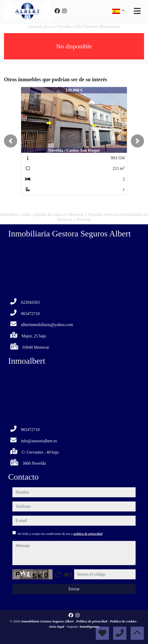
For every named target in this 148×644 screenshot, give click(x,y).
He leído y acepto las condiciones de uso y (60, 534)
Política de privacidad (92, 621)
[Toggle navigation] (137, 11)
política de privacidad (88, 534)
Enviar (74, 589)
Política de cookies (123, 621)
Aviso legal (57, 627)
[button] (11, 141)
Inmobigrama (89, 627)
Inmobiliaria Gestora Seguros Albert (48, 621)
